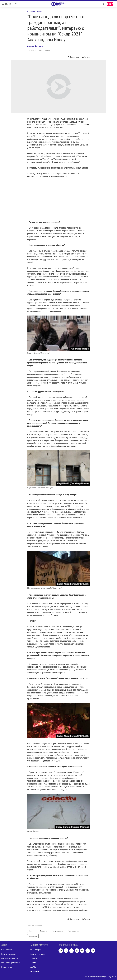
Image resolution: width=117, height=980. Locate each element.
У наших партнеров (37, 954)
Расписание (34, 971)
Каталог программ (8, 954)
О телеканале (7, 950)
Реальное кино (35, 11)
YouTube (33, 967)
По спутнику (35, 958)
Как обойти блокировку (10, 958)
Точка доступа (35, 950)
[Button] (73, 57)
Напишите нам (7, 967)
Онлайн (33, 963)
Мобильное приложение (11, 963)
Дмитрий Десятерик (35, 46)
